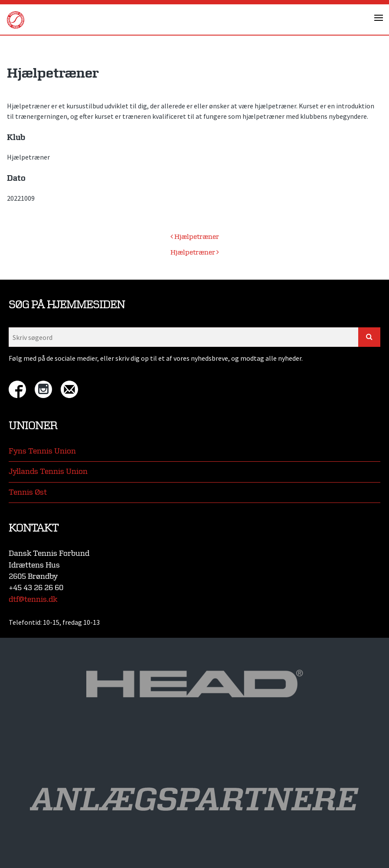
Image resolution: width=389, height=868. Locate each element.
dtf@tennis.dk (33, 599)
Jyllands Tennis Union (48, 472)
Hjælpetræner (195, 237)
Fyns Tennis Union (42, 451)
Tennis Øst (28, 492)
